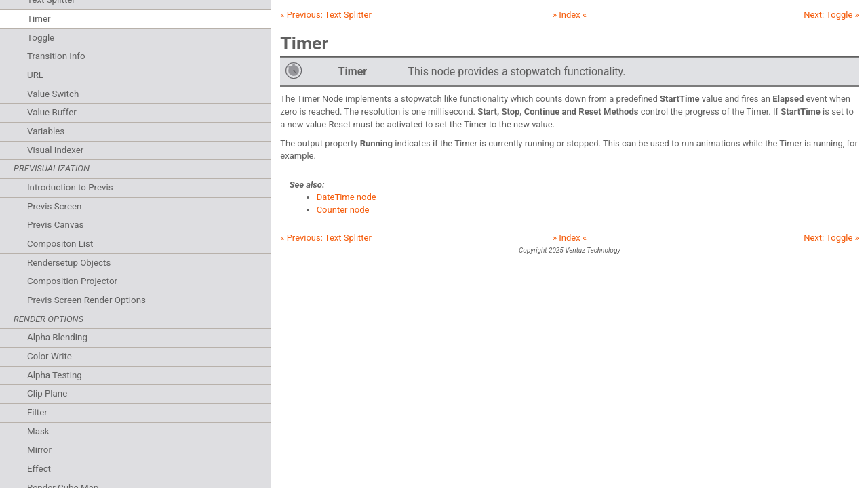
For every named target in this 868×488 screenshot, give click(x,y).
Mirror (39, 450)
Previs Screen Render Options (86, 300)
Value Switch (53, 94)
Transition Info (56, 56)
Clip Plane (47, 393)
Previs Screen (54, 206)
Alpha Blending (57, 337)
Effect (39, 469)
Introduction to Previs (70, 187)
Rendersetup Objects (69, 263)
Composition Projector (72, 281)
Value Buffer (52, 112)
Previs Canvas (55, 225)
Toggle (41, 38)
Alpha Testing (55, 375)
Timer (39, 19)
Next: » (831, 15)
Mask (38, 431)
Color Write (50, 356)
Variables (46, 131)
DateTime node (347, 197)
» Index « (570, 15)
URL (35, 75)
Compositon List (60, 244)
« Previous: (326, 15)
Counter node (343, 210)
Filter (37, 412)
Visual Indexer (55, 150)
